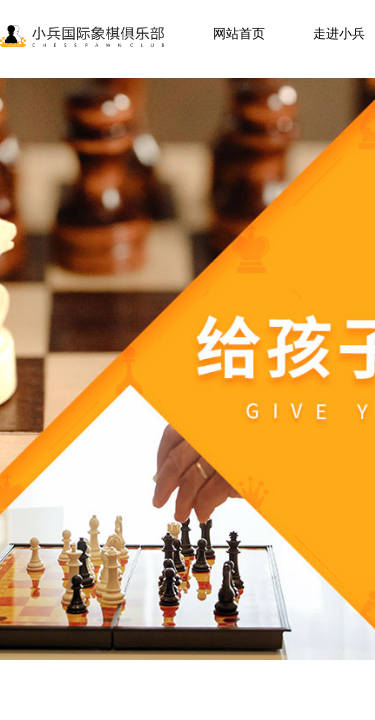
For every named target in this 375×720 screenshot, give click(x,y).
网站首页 (239, 33)
